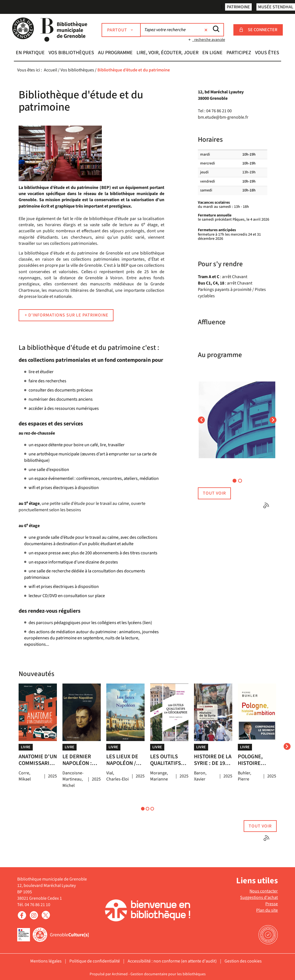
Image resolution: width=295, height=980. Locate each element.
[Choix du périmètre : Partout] (122, 30)
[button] (30, 53)
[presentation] (287, 746)
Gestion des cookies (243, 961)
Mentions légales (46, 961)
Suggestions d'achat (259, 897)
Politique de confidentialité (95, 961)
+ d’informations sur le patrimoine (66, 315)
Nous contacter (264, 891)
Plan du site (267, 910)
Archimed (120, 974)
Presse (272, 904)
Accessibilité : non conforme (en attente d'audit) (172, 961)
